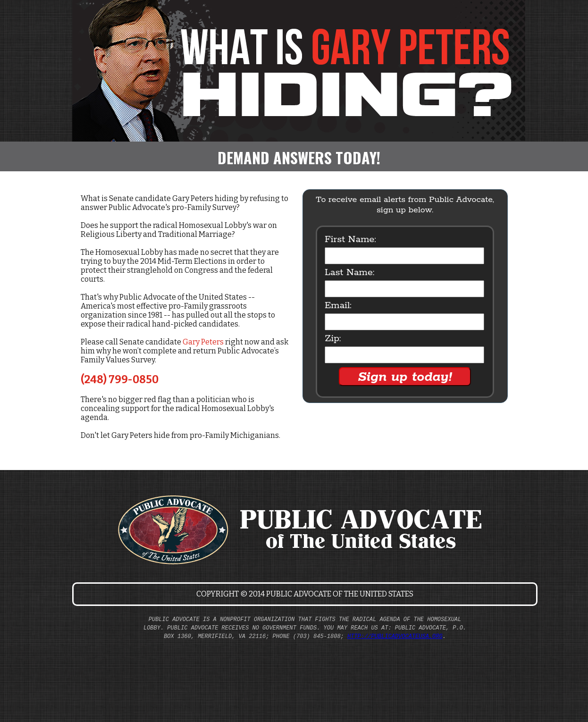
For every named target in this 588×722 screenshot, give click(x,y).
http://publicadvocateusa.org (395, 637)
